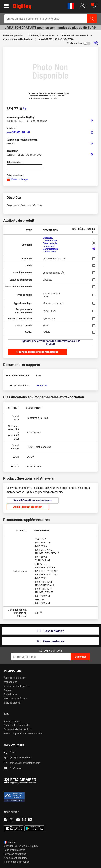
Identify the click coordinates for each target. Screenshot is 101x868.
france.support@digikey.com (22, 763)
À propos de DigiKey (15, 678)
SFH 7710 (42, 386)
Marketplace (10, 682)
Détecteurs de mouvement (74, 36)
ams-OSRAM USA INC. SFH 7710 (56, 39)
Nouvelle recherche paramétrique (37, 352)
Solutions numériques (16, 699)
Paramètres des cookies (17, 862)
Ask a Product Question (28, 507)
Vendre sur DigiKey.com (17, 686)
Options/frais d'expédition (18, 729)
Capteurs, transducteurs (42, 36)
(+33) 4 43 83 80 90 (18, 758)
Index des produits (13, 36)
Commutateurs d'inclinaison (18, 39)
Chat (10, 753)
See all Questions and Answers (33, 500)
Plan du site (10, 694)
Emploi (8, 690)
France (10, 842)
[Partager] (96, 43)
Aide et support (12, 721)
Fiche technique (17, 179)
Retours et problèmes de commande (23, 734)
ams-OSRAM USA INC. (18, 132)
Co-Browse (13, 769)
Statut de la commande (16, 725)
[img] (22, 7)
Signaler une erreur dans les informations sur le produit (50, 342)
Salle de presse (12, 703)
